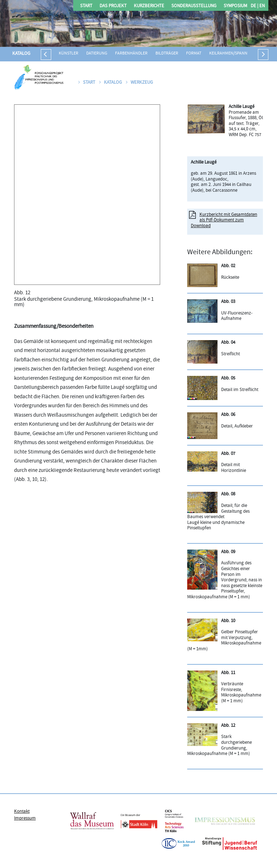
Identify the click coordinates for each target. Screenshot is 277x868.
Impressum (25, 819)
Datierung (97, 54)
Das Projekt (113, 6)
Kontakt (22, 812)
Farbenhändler (131, 54)
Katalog (21, 54)
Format (194, 54)
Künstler (69, 54)
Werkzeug (139, 83)
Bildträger (167, 54)
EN (261, 6)
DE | (254, 6)
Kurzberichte (149, 6)
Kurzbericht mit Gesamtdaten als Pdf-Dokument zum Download (224, 220)
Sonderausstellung (194, 6)
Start (86, 6)
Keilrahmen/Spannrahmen (236, 54)
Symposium (235, 6)
